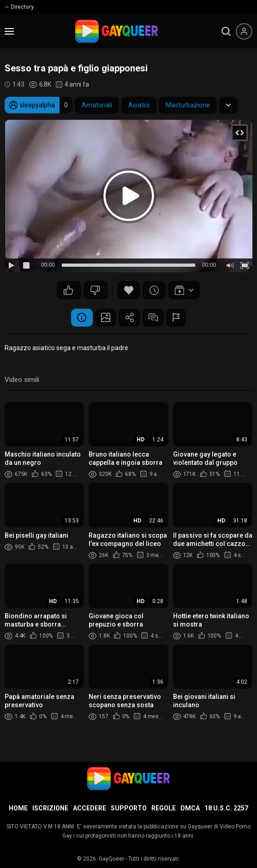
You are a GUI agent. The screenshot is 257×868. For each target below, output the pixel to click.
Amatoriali (97, 105)
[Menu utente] (244, 31)
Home (18, 808)
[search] (226, 31)
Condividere (130, 318)
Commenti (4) (155, 318)
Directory (19, 7)
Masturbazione (188, 105)
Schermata (104, 318)
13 (68, 290)
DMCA (190, 808)
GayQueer (111, 859)
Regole (164, 808)
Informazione (79, 318)
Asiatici (139, 105)
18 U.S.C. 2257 (226, 808)
